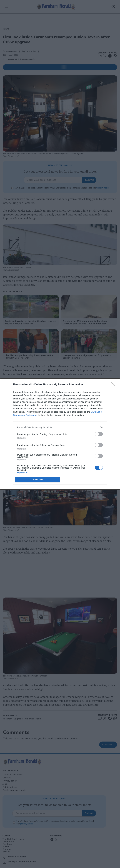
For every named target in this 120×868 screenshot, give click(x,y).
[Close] (114, 385)
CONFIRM (37, 480)
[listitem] (60, 427)
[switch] (99, 434)
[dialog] (60, 434)
